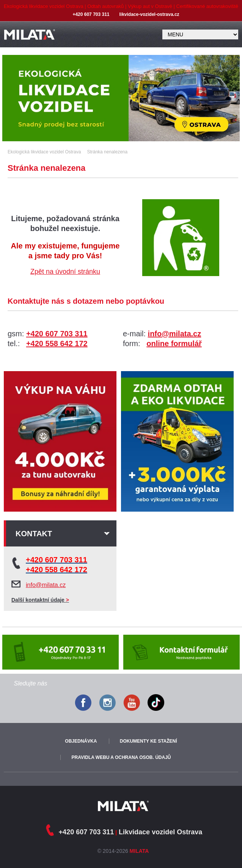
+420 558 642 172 (57, 343)
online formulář (174, 343)
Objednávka (81, 741)
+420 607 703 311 (57, 334)
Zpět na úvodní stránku (65, 272)
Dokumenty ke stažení (148, 741)
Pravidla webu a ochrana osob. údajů (121, 757)
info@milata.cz (175, 334)
